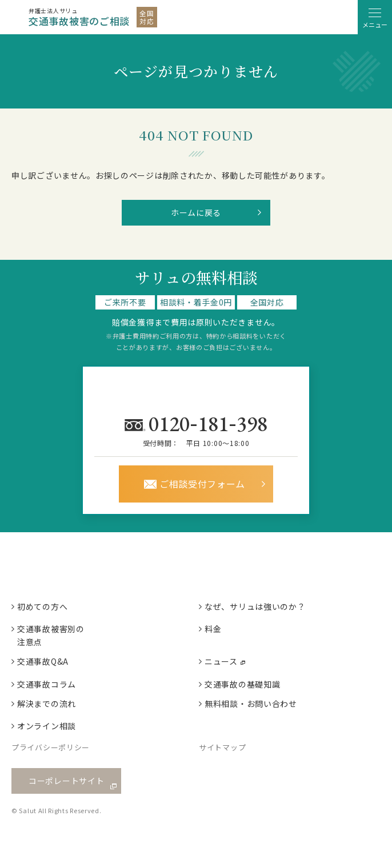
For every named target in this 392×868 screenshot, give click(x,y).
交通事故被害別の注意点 (51, 635)
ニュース (221, 661)
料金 (213, 629)
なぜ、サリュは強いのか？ (255, 606)
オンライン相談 (47, 726)
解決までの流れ (47, 704)
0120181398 (210, 423)
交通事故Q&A (43, 661)
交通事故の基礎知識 (242, 684)
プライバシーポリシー (51, 747)
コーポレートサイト (66, 781)
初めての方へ (42, 606)
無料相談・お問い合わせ (251, 704)
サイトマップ (222, 747)
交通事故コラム (47, 684)
